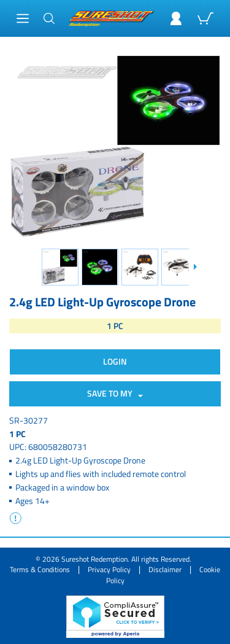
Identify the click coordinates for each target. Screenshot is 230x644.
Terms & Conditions (40, 569)
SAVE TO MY (112, 393)
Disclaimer (165, 569)
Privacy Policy (109, 569)
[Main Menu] (23, 18)
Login (115, 361)
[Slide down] (195, 267)
